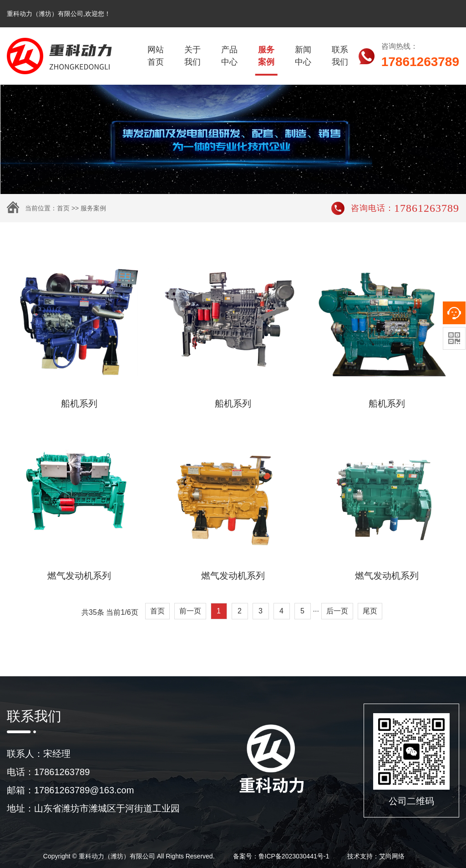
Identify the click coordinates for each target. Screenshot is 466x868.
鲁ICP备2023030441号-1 (294, 856)
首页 (63, 208)
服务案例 (266, 56)
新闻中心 (303, 56)
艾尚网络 (392, 856)
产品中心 (229, 56)
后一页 (337, 611)
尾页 (370, 611)
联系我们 (340, 56)
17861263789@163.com (84, 790)
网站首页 (156, 56)
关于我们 (192, 56)
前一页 (190, 611)
